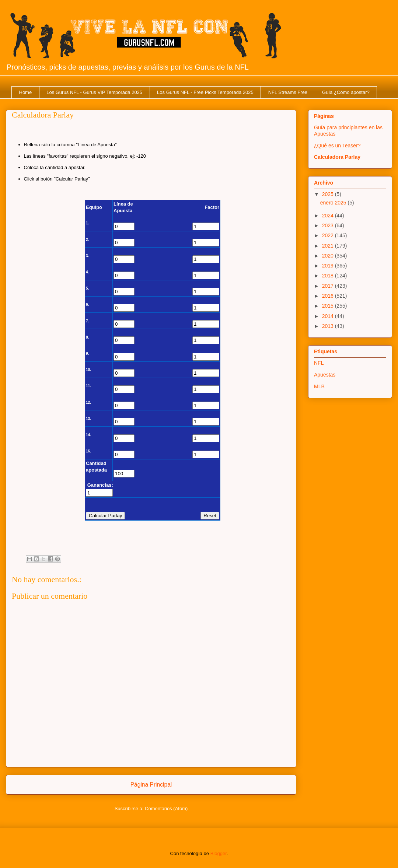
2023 (329, 225)
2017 (329, 286)
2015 (329, 306)
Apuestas (325, 375)
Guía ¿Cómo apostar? (346, 92)
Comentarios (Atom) (166, 808)
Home (26, 92)
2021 (329, 246)
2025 (329, 194)
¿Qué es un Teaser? (337, 146)
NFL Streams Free (288, 92)
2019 (329, 266)
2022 (329, 235)
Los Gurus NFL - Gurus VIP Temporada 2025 (94, 92)
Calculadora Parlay (337, 157)
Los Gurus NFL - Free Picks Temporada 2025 (205, 92)
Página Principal (151, 785)
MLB (319, 386)
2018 (329, 276)
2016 (329, 296)
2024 (329, 216)
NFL (319, 363)
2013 (329, 326)
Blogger (219, 853)
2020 (329, 256)
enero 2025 (334, 203)
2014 (329, 316)
